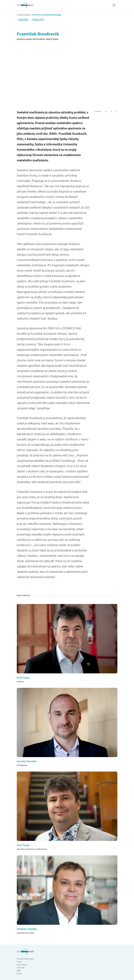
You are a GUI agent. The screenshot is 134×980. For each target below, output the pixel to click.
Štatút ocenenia (22, 965)
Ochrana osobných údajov (25, 959)
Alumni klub (21, 968)
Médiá (19, 971)
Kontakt (19, 974)
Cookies (19, 962)
